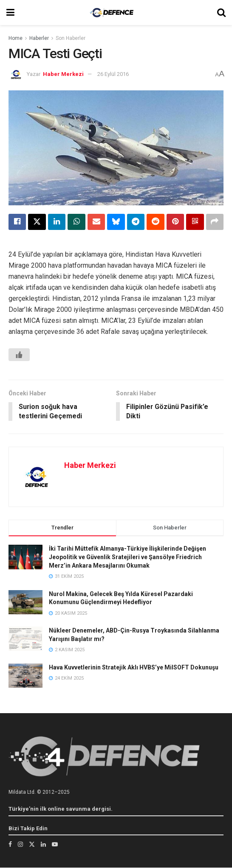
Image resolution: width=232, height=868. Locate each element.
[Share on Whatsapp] (76, 222)
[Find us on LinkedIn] (43, 845)
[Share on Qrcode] (195, 222)
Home (16, 38)
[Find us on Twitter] (32, 845)
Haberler (39, 38)
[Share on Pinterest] (175, 222)
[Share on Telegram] (136, 222)
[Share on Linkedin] (57, 222)
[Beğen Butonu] (19, 355)
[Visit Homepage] (112, 13)
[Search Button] (221, 13)
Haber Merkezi (63, 74)
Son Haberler (71, 38)
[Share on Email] (96, 222)
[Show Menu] (10, 13)
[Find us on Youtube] (55, 845)
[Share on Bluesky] (116, 222)
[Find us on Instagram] (20, 845)
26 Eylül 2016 (113, 74)
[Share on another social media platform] (215, 222)
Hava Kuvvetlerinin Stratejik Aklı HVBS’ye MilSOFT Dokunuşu (134, 668)
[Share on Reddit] (155, 222)
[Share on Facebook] (17, 222)
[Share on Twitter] (37, 222)
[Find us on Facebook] (10, 845)
